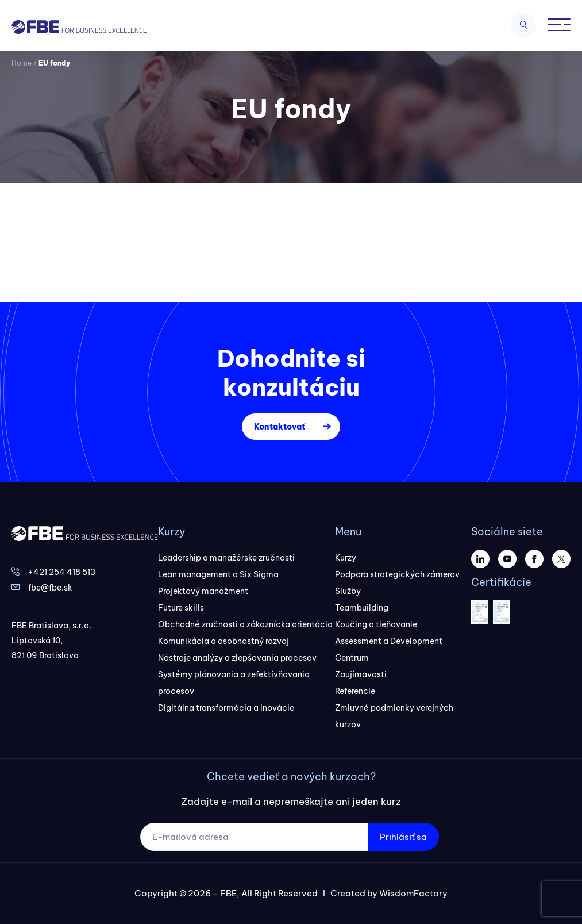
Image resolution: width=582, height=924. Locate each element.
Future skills (181, 608)
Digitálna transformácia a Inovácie (226, 708)
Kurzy (346, 558)
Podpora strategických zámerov (397, 574)
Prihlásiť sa (403, 837)
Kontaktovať (280, 427)
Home (22, 63)
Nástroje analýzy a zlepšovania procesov (237, 658)
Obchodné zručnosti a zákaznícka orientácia (245, 624)
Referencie (355, 691)
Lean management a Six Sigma (218, 574)
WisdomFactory (413, 893)
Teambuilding (362, 608)
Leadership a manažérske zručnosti (226, 558)
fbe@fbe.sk (50, 588)
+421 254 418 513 (62, 572)
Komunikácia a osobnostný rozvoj (223, 641)
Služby (348, 591)
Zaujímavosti (361, 674)
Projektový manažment (203, 591)
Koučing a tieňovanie (376, 624)
